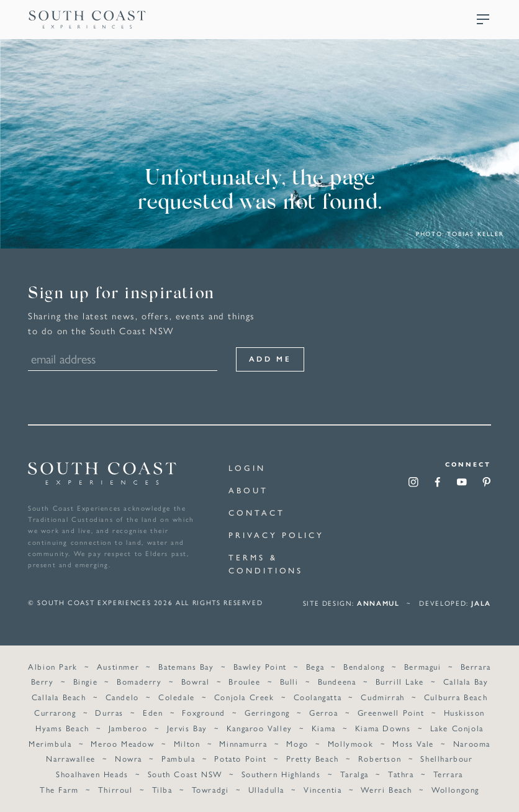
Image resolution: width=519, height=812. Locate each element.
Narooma (472, 743)
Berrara (476, 666)
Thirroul (115, 789)
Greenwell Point (391, 712)
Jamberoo (128, 728)
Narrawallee (71, 759)
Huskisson (464, 712)
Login (247, 468)
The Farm (59, 789)
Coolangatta (318, 697)
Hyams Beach (62, 728)
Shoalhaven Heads (92, 774)
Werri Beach (386, 789)
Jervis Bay (187, 728)
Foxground (203, 712)
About (248, 490)
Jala (481, 603)
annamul (378, 603)
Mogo (297, 743)
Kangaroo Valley (259, 728)
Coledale (177, 697)
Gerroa (324, 712)
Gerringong (267, 712)
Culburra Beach (456, 697)
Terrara (448, 774)
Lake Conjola (457, 728)
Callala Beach (59, 697)
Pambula (178, 759)
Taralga (354, 774)
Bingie (86, 682)
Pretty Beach (313, 759)
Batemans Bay (186, 666)
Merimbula (50, 743)
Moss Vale (413, 743)
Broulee (244, 682)
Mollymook (350, 743)
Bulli (289, 682)
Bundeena (337, 682)
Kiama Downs (383, 728)
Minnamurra (243, 743)
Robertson (380, 759)
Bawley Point (260, 666)
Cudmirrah (382, 697)
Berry (43, 682)
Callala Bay (466, 682)
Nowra (129, 759)
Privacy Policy (276, 535)
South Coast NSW (185, 774)
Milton (187, 743)
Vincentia (323, 789)
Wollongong (455, 789)
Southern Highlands (281, 774)
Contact (256, 512)
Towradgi (210, 789)
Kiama (324, 728)
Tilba (162, 789)
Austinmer (118, 666)
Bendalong (364, 666)
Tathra (401, 774)
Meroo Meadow (122, 743)
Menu (483, 19)
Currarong (55, 712)
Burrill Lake (400, 682)
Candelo (122, 697)
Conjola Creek (244, 697)
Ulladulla (266, 789)
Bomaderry (139, 682)
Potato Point (240, 759)
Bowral (196, 682)
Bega (315, 666)
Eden (153, 712)
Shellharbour (446, 759)
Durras (109, 712)
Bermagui (423, 666)
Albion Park (53, 666)
